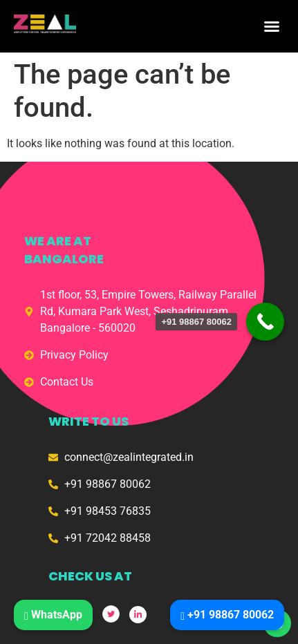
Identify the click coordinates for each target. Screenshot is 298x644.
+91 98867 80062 (227, 615)
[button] (272, 26)
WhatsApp (53, 615)
